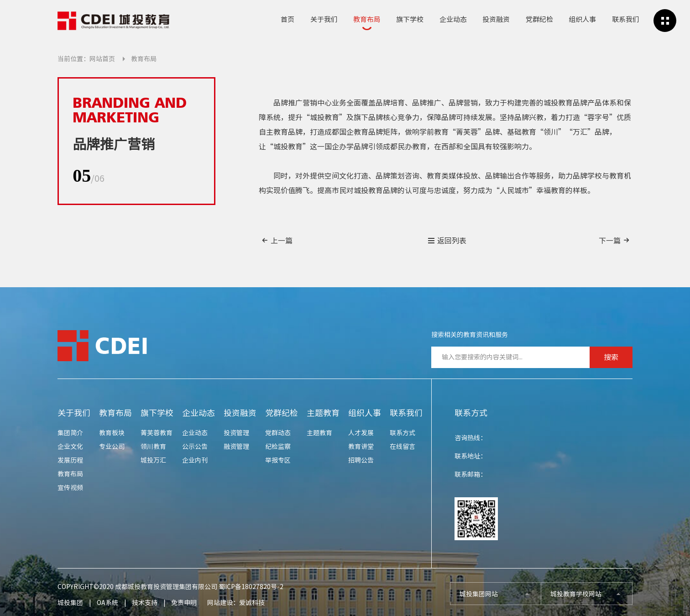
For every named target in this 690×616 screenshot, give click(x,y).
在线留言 (402, 447)
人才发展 (361, 433)
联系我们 (626, 19)
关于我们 (324, 19)
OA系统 (107, 603)
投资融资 (496, 19)
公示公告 (195, 447)
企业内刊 (195, 460)
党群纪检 (539, 19)
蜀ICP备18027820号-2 (251, 587)
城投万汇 (153, 460)
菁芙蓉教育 (157, 433)
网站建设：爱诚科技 (236, 603)
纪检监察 (278, 447)
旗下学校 (410, 19)
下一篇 (614, 240)
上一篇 (277, 240)
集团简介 (70, 433)
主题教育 (323, 413)
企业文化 (70, 447)
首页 (287, 19)
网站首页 (102, 59)
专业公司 (112, 447)
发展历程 (70, 460)
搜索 (611, 357)
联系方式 (402, 433)
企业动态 (453, 19)
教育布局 (367, 19)
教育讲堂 (361, 447)
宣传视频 (70, 488)
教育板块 (112, 433)
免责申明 (184, 603)
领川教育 (153, 447)
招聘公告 (361, 460)
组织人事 (582, 19)
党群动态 (278, 433)
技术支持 (145, 603)
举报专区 (278, 460)
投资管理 (236, 433)
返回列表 (447, 241)
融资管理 (236, 447)
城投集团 (70, 603)
